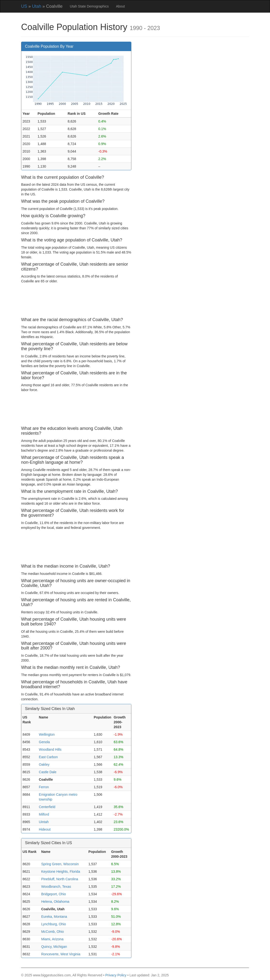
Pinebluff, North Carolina (60, 879)
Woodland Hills (50, 749)
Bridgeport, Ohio (54, 894)
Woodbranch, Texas (56, 887)
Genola (44, 742)
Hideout (45, 829)
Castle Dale (48, 772)
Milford (44, 814)
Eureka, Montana (54, 917)
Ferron (44, 787)
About (120, 6)
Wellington (47, 734)
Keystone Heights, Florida (61, 872)
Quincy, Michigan (54, 947)
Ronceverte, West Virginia (61, 954)
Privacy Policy (116, 975)
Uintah (44, 822)
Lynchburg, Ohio (54, 924)
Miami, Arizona (52, 939)
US (24, 6)
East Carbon (48, 757)
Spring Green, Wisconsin (60, 864)
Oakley (44, 764)
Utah (37, 6)
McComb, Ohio (52, 932)
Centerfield (47, 807)
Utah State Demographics (89, 6)
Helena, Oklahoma (55, 902)
